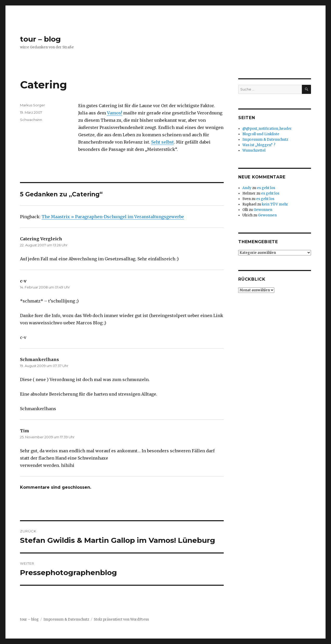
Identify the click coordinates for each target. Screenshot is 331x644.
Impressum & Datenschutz (265, 140)
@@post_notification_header (267, 129)
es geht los (266, 188)
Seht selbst (163, 142)
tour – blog (40, 39)
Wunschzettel (254, 150)
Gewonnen (263, 210)
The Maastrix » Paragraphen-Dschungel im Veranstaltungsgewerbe (113, 217)
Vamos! (115, 113)
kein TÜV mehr (275, 204)
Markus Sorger (32, 105)
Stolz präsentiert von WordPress (121, 619)
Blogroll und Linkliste (261, 134)
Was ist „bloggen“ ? (259, 145)
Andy (247, 188)
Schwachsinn (31, 120)
